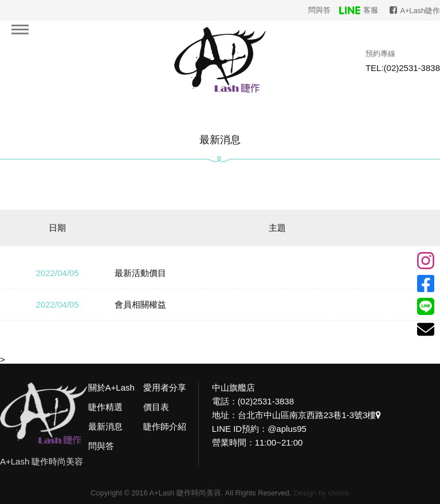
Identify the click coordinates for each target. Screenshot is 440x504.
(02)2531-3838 (266, 401)
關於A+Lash (111, 387)
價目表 (156, 407)
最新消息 (105, 426)
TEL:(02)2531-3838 (403, 68)
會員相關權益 (140, 304)
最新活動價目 (140, 273)
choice (339, 493)
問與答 (319, 10)
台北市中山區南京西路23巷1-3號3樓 (310, 415)
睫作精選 (105, 407)
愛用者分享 (165, 387)
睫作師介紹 (165, 426)
